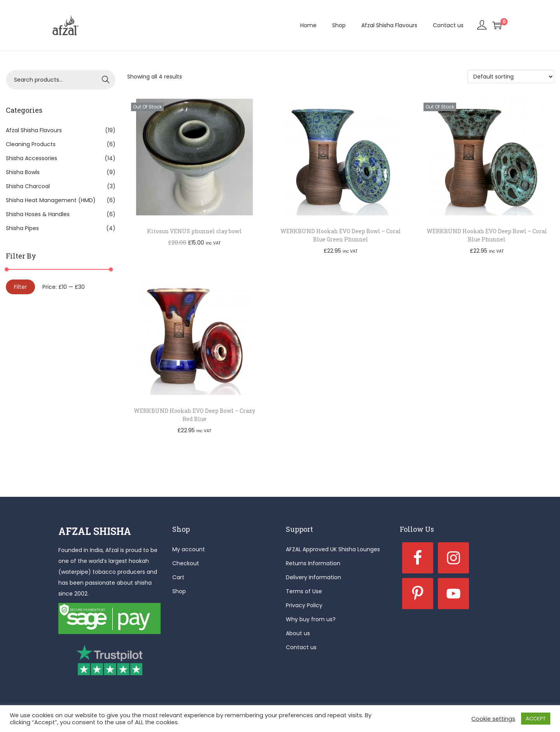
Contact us (301, 647)
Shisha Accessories (31, 158)
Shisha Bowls (23, 172)
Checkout (186, 563)
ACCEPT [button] (536, 719)
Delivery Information (313, 577)
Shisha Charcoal (28, 186)
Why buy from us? (311, 619)
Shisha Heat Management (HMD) (51, 200)
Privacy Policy (304, 605)
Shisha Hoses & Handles (38, 214)
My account (189, 549)
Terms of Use (304, 591)
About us (298, 633)
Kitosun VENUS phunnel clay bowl (194, 231)
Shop (179, 591)
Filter (20, 287)
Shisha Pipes (22, 228)
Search (106, 80)
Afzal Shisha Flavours (34, 130)
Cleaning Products (31, 144)
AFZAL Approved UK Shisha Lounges (333, 549)
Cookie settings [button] (493, 719)
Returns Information (313, 563)
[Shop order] (511, 77)
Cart (178, 577)
